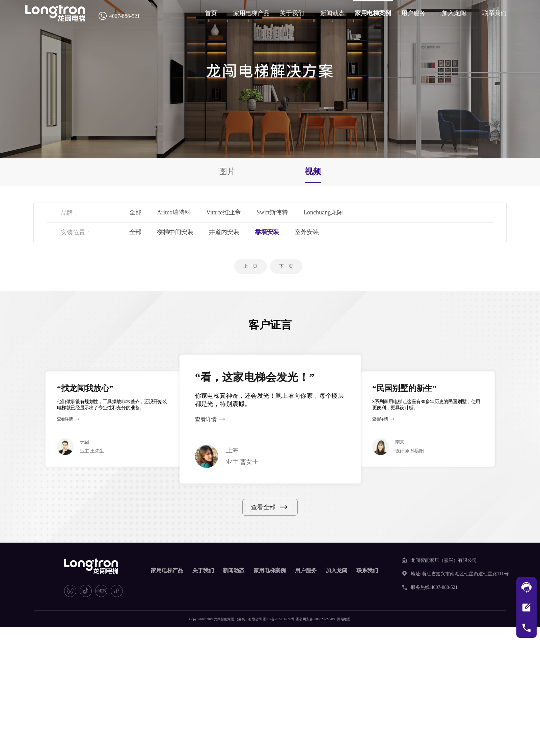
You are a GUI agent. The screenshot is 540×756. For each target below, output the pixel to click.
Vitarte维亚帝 (224, 212)
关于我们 (292, 13)
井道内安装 (224, 232)
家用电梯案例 (373, 13)
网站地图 (344, 619)
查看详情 (65, 419)
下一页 (286, 266)
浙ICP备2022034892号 (279, 619)
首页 (211, 13)
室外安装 (307, 232)
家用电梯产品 (251, 13)
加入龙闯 (454, 13)
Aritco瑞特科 (174, 212)
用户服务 (413, 13)
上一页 (250, 266)
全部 (135, 212)
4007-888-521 (125, 16)
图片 (227, 172)
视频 (313, 172)
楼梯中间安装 (175, 232)
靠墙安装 (267, 232)
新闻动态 (332, 13)
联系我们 (494, 13)
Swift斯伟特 (272, 212)
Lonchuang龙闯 (323, 212)
